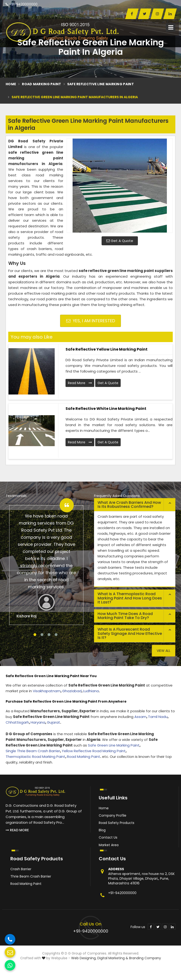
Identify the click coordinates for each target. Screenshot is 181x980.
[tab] (135, 505)
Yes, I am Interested (91, 321)
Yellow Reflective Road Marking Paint (94, 751)
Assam (140, 717)
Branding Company (145, 958)
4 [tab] (56, 635)
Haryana (38, 722)
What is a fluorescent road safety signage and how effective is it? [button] (130, 633)
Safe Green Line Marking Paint (114, 745)
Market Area (109, 845)
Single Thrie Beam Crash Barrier (33, 751)
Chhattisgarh (17, 722)
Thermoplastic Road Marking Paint (35, 757)
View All (164, 651)
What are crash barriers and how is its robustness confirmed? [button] (129, 505)
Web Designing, (84, 958)
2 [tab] (42, 635)
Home (11, 84)
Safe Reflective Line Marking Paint (101, 84)
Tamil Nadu (158, 717)
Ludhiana (91, 691)
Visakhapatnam (47, 691)
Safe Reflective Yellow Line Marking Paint (107, 349)
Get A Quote (120, 241)
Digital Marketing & (113, 958)
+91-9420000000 (22, 4)
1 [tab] (35, 635)
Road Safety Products (117, 823)
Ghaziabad (72, 691)
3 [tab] (49, 635)
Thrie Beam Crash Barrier (31, 876)
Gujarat (53, 722)
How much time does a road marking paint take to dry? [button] (125, 616)
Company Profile (113, 815)
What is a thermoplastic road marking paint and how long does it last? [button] (130, 598)
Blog (102, 830)
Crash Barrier (21, 869)
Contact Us (108, 837)
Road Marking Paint (41, 84)
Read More (80, 383)
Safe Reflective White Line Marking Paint (106, 409)
